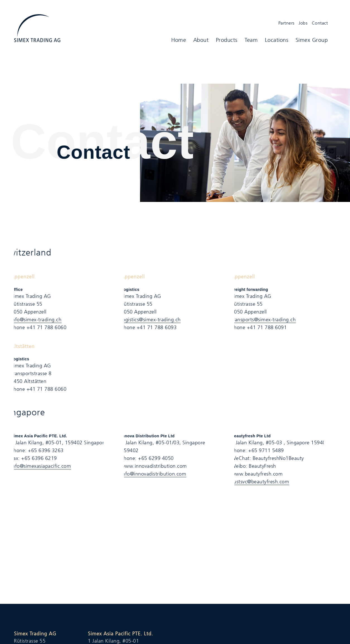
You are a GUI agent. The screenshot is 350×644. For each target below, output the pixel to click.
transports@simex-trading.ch (260, 320)
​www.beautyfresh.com (253, 474)
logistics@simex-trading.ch (147, 320)
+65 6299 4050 (152, 458)
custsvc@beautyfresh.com (256, 482)
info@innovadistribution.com (150, 474)
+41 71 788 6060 (43, 327)
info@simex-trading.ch (32, 320)
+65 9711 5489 (262, 450)
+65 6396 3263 (42, 450)
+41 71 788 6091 (263, 327)
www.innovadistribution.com (150, 466)
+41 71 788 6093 (153, 327)
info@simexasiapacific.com (37, 466)
